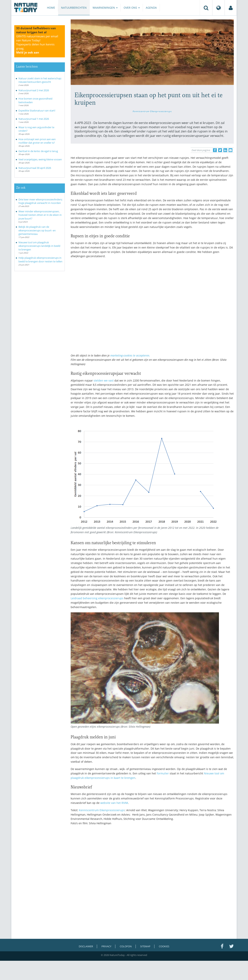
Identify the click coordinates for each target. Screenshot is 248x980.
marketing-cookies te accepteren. (130, 355)
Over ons (132, 8)
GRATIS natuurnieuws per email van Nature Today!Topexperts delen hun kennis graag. (37, 44)
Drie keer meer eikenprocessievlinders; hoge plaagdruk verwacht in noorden (40, 201)
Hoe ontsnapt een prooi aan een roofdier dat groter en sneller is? (37, 141)
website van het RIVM (114, 803)
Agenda (151, 8)
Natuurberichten (74, 8)
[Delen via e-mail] (230, 150)
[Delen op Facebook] (215, 150)
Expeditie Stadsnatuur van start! (37, 110)
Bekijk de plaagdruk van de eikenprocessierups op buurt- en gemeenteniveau (37, 230)
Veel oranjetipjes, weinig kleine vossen (40, 159)
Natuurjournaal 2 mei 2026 (34, 90)
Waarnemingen (105, 8)
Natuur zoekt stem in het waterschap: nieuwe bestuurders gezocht (40, 80)
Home (51, 8)
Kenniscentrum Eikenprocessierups (152, 111)
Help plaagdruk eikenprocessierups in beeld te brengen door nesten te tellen (40, 260)
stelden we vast (104, 380)
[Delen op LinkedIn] (225, 150)
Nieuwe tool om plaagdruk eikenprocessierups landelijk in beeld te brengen (39, 246)
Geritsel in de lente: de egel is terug (38, 151)
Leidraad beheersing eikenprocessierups (97, 598)
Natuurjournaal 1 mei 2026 (34, 119)
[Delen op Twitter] (220, 150)
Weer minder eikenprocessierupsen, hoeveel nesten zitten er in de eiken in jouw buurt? (40, 215)
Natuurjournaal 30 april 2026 (35, 168)
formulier (163, 773)
